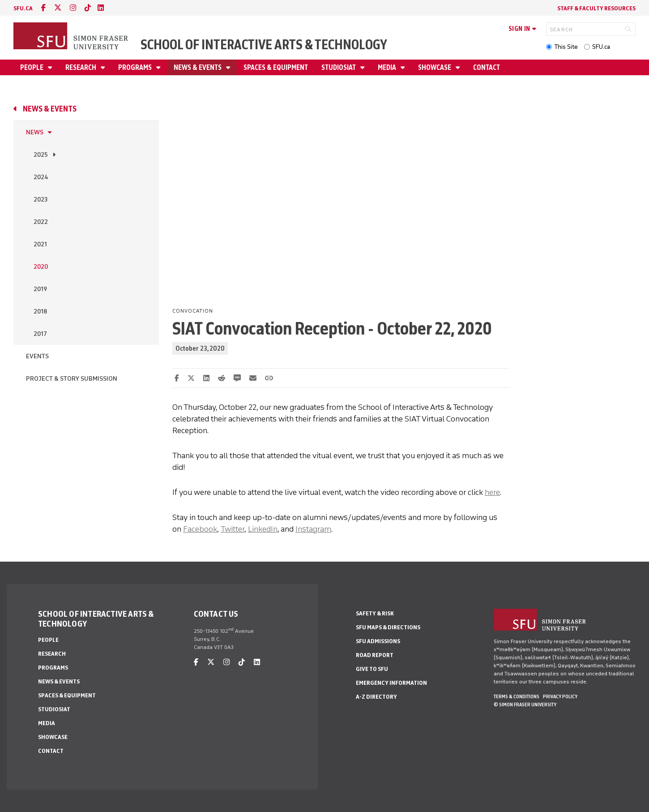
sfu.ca (23, 8)
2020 (41, 267)
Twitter (233, 529)
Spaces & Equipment (276, 67)
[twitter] (58, 8)
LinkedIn (263, 529)
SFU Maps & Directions (388, 627)
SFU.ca (601, 47)
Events (37, 356)
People (32, 67)
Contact (487, 67)
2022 (41, 222)
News (35, 132)
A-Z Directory (376, 697)
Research (81, 67)
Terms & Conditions (517, 696)
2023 (41, 200)
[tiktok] (88, 8)
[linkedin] (101, 8)
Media (388, 67)
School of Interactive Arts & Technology (264, 45)
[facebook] (43, 8)
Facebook (200, 529)
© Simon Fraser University (525, 705)
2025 (41, 155)
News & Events (198, 67)
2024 (41, 177)
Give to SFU (372, 669)
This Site (566, 47)
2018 (40, 311)
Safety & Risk (375, 613)
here (492, 492)
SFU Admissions (378, 641)
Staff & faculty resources (596, 8)
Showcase (435, 67)
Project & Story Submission (72, 379)
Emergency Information (391, 683)
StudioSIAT (339, 67)
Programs (136, 67)
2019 (40, 289)
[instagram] (73, 8)
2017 (40, 334)
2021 (40, 244)
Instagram (313, 529)
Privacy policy (560, 696)
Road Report (375, 655)
